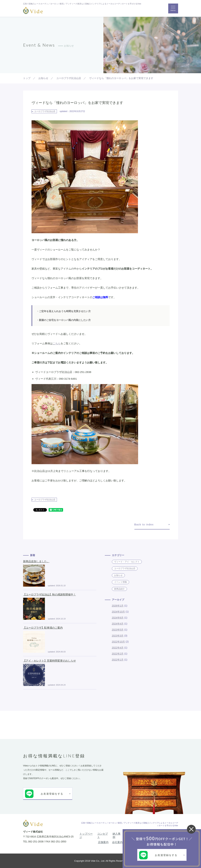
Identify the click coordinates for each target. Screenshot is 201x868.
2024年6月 (118, 618)
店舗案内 (103, 842)
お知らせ (118, 575)
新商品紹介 (119, 589)
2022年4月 (118, 648)
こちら (57, 343)
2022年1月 (118, 660)
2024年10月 (118, 612)
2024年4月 (118, 624)
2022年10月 (118, 642)
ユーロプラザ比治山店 (45, 111)
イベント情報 (120, 582)
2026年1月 (118, 606)
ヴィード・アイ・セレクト (127, 562)
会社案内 (117, 842)
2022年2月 (118, 654)
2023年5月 (118, 630)
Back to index (144, 525)
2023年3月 (118, 636)
